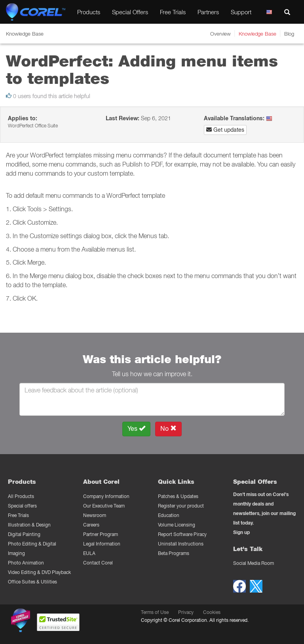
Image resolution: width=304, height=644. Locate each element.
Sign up (241, 532)
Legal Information (102, 544)
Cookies (212, 612)
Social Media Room (254, 563)
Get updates (225, 130)
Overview (220, 34)
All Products (21, 496)
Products (89, 12)
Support (241, 12)
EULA (89, 553)
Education (169, 515)
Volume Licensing (177, 525)
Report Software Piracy (182, 534)
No (168, 429)
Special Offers (130, 12)
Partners (208, 12)
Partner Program (101, 534)
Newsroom (95, 515)
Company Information (106, 496)
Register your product (181, 506)
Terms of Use (155, 612)
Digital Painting (24, 534)
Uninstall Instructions (181, 544)
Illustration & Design (29, 525)
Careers (91, 525)
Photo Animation (26, 563)
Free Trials (173, 12)
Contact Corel (98, 563)
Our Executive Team (104, 506)
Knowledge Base (257, 34)
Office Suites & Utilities (32, 582)
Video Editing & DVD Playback (39, 572)
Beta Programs (174, 553)
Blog (289, 34)
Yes (136, 429)
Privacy (186, 612)
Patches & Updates (178, 496)
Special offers (22, 506)
